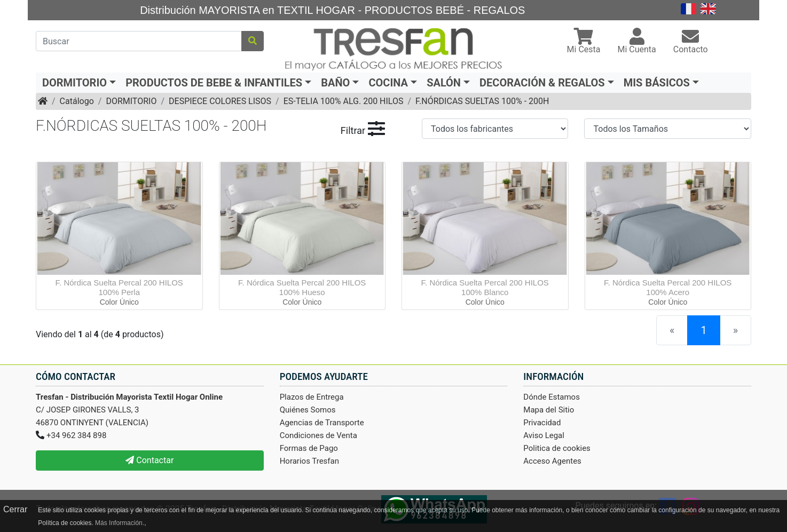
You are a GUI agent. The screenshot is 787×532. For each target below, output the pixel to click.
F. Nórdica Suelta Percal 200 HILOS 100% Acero (668, 287)
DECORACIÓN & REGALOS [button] (542, 83)
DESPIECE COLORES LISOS (220, 101)
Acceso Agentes (552, 461)
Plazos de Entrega (312, 397)
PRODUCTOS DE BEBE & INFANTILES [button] (214, 83)
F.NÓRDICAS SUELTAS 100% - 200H (482, 101)
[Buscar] (139, 41)
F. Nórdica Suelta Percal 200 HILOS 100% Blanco (485, 287)
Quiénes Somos (308, 410)
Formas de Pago (309, 448)
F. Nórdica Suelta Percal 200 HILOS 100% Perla (119, 287)
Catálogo (77, 101)
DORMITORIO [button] (74, 83)
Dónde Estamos (552, 397)
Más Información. (120, 523)
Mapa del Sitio (549, 410)
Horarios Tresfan (309, 461)
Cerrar (15, 509)
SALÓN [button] (444, 83)
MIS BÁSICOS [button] (657, 83)
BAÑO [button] (335, 83)
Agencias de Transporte (322, 423)
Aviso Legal (544, 435)
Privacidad (542, 423)
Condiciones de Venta (318, 435)
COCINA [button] (388, 83)
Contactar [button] (149, 460)
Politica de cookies (557, 448)
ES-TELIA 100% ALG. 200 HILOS (344, 101)
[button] (584, 42)
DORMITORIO (131, 101)
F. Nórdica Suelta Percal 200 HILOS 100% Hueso (302, 287)
